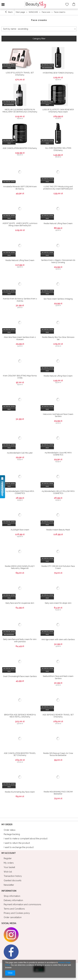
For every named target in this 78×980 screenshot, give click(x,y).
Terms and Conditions (14, 909)
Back (9, 12)
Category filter (39, 39)
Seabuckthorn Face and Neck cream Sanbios (58, 677)
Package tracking (12, 834)
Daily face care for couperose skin (20, 603)
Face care (46, 12)
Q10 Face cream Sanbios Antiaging (58, 299)
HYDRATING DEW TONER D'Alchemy (58, 73)
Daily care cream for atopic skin (58, 603)
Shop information (12, 896)
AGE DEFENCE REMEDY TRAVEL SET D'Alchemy (58, 716)
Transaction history (13, 876)
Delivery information (13, 900)
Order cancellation (13, 917)
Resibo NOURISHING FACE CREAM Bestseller (58, 793)
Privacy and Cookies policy (17, 913)
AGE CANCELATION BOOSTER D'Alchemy (20, 148)
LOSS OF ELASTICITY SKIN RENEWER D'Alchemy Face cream (58, 111)
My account (9, 853)
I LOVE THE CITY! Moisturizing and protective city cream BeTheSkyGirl (58, 188)
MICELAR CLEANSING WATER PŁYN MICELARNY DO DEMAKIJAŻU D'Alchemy (20, 111)
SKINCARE (33, 12)
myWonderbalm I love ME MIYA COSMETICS (58, 454)
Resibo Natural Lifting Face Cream (58, 223)
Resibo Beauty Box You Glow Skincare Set (58, 338)
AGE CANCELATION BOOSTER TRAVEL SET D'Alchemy (20, 754)
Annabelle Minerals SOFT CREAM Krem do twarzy (20, 188)
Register (8, 858)
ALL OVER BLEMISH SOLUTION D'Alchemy (58, 149)
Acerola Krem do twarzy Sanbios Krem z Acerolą (20, 300)
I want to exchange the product (19, 847)
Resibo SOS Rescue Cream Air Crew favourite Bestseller (58, 754)
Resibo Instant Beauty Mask (58, 530)
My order (7, 824)
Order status (10, 830)
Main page (20, 12)
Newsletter (9, 885)
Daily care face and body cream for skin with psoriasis (20, 640)
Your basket (9, 867)
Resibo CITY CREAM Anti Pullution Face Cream (58, 567)
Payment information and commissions (22, 904)
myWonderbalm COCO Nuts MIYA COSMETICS (20, 492)
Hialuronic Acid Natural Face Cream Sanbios (58, 415)
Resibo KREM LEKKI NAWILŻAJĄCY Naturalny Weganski (20, 567)
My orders (9, 863)
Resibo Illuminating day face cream (20, 792)
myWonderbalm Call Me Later (20, 453)
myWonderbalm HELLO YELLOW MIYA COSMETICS (58, 492)
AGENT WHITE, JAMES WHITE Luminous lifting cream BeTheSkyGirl (20, 224)
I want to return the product (17, 843)
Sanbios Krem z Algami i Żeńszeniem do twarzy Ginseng (58, 261)
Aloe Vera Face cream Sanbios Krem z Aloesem (20, 338)
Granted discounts (13, 880)
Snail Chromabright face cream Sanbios (20, 676)
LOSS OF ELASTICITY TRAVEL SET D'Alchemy (20, 74)
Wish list (8, 872)
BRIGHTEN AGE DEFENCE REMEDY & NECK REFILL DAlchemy (20, 716)
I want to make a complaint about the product (26, 839)
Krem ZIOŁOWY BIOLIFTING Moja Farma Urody (20, 377)
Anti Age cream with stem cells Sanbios (58, 640)
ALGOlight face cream (20, 530)
